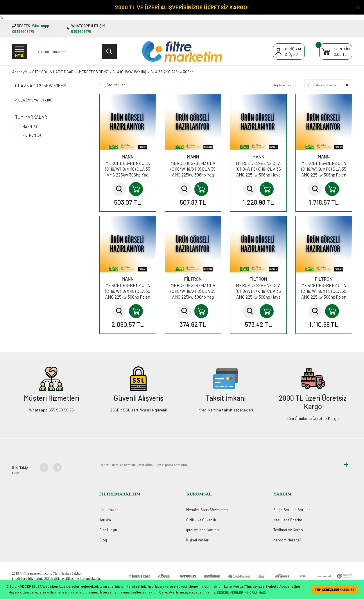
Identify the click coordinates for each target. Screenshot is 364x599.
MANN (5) (29, 127)
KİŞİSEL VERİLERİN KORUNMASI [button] (242, 592)
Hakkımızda (109, 510)
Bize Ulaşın (108, 530)
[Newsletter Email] (220, 465)
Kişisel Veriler (197, 540)
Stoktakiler (116, 85)
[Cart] (336, 52)
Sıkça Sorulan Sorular (292, 510)
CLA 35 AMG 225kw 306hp (172, 72)
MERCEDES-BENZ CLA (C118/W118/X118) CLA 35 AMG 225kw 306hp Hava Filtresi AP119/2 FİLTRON (258, 291)
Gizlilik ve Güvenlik (201, 520)
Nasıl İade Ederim (288, 520)
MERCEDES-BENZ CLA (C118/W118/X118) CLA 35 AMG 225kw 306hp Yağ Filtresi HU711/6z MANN (193, 169)
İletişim (105, 520)
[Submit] (346, 465)
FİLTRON (193, 279)
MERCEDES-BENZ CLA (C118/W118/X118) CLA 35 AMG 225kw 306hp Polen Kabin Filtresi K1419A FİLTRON (324, 291)
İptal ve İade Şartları (202, 530)
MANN (128, 157)
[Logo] (182, 51)
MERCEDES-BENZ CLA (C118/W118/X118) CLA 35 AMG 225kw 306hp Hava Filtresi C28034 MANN (258, 169)
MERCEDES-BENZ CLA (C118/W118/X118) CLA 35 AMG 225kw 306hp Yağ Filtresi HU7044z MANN (128, 169)
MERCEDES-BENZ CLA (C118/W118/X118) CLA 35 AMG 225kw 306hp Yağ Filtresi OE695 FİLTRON (193, 291)
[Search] (76, 51)
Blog (103, 540)
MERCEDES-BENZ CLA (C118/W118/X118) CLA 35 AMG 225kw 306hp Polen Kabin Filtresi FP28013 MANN (128, 291)
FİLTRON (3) (32, 135)
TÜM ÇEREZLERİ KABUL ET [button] (335, 590)
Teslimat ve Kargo (288, 530)
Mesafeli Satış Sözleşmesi (207, 510)
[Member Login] (289, 52)
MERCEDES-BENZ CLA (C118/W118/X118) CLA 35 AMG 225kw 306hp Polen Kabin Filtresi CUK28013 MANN (324, 169)
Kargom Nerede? (287, 540)
